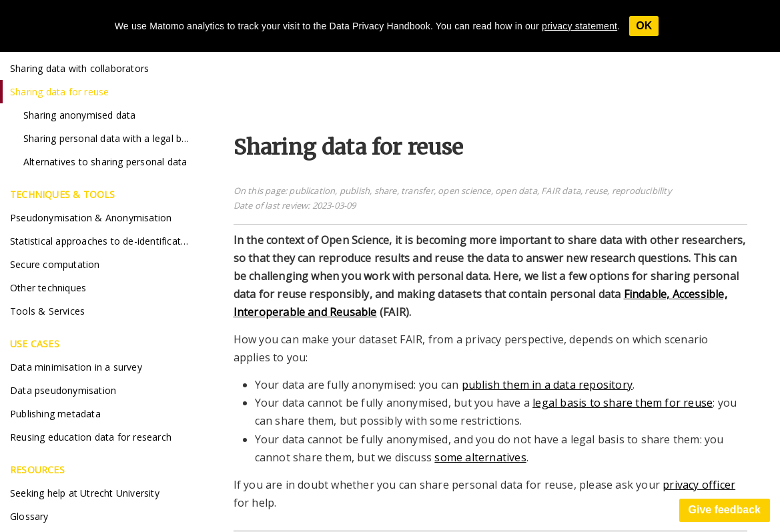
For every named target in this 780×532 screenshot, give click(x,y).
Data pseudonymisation (63, 390)
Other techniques (48, 288)
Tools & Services (47, 311)
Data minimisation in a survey (76, 367)
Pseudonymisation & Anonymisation (91, 218)
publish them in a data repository (547, 385)
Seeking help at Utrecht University (85, 493)
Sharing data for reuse (59, 92)
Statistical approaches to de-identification (102, 241)
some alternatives (480, 457)
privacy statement (579, 26)
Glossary (29, 516)
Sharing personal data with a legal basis (111, 138)
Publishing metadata (55, 414)
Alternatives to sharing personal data (105, 162)
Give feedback (725, 510)
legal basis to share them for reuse (623, 403)
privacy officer (699, 485)
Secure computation (55, 264)
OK (644, 26)
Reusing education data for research (91, 437)
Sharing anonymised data (80, 115)
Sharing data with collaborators (79, 68)
